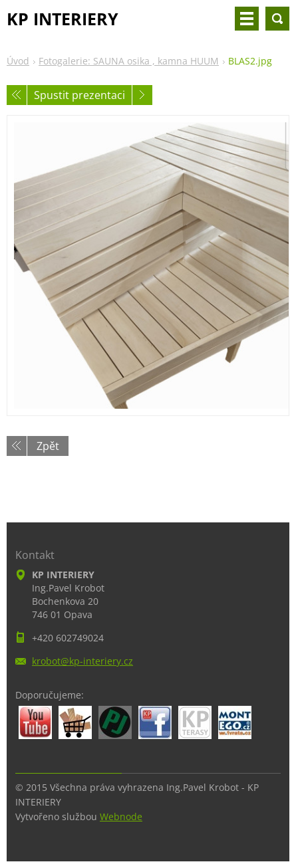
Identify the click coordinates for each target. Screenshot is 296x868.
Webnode (121, 816)
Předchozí (17, 95)
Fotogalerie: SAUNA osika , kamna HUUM (129, 61)
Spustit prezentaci (79, 95)
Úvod (18, 61)
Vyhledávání (277, 19)
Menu (247, 19)
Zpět (48, 446)
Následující (142, 95)
